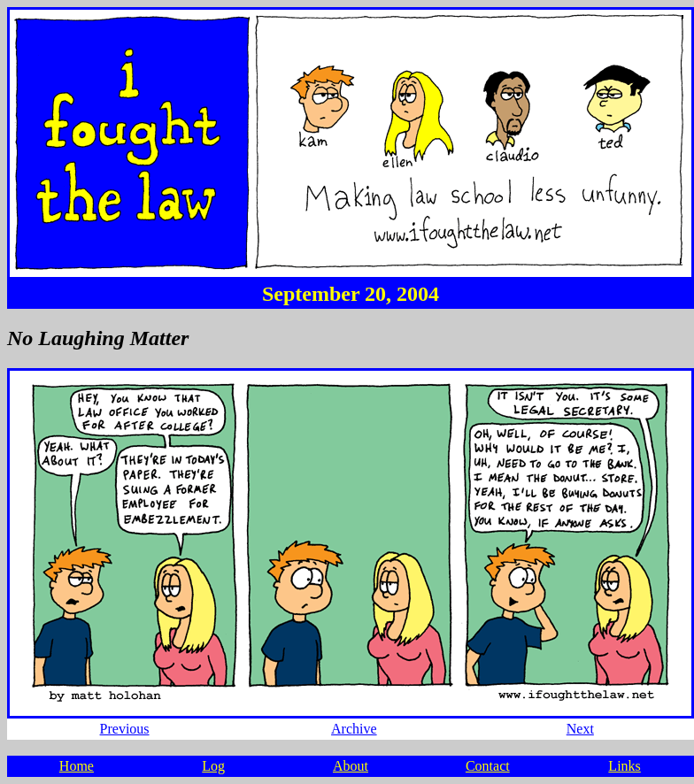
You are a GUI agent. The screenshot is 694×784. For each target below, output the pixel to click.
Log (213, 766)
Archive (354, 729)
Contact (488, 766)
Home (77, 766)
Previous (125, 729)
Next (580, 729)
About (351, 766)
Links (624, 766)
